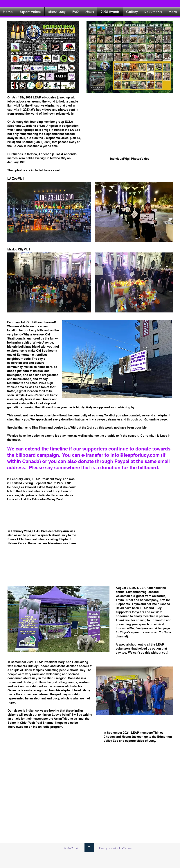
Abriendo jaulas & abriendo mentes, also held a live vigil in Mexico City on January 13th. (42, 158)
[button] (132, 12)
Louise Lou (61, 428)
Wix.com (127, 848)
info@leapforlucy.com (135, 455)
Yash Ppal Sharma (41, 723)
